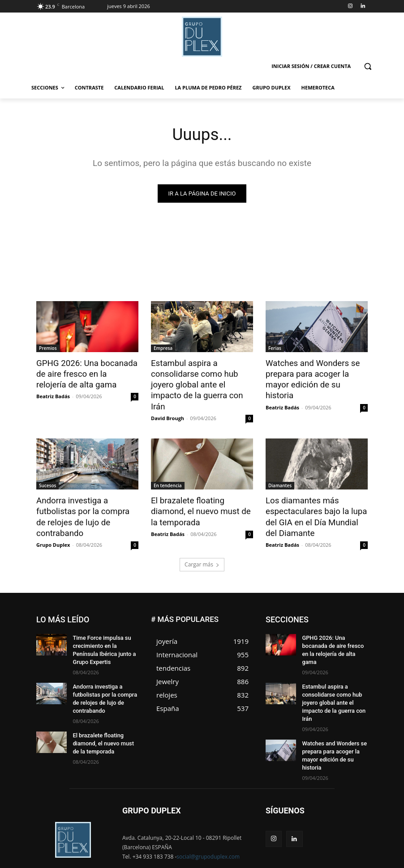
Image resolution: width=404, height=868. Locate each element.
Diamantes (280, 472)
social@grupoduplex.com (208, 824)
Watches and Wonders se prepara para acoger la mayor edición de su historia (315, 373)
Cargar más (202, 547)
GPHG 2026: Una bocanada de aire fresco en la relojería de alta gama (83, 373)
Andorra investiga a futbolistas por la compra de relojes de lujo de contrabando (87, 496)
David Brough (168, 404)
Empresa (163, 349)
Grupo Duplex (53, 517)
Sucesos (47, 472)
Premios (48, 349)
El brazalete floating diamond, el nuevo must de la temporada (201, 496)
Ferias (275, 349)
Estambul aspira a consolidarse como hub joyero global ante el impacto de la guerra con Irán (202, 378)
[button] (367, 66)
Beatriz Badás (53, 394)
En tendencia (168, 472)
